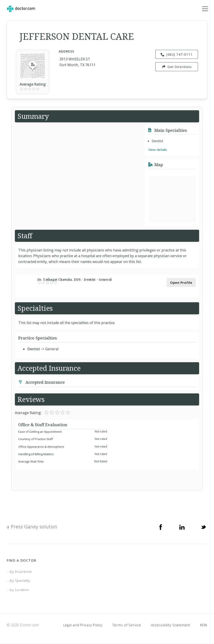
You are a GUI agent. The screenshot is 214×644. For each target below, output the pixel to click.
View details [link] (158, 150)
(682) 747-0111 (177, 55)
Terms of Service (127, 625)
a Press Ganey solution (32, 527)
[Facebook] (161, 527)
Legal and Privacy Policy (83, 625)
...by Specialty (18, 581)
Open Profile (181, 283)
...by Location (18, 590)
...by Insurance (19, 572)
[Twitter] (203, 527)
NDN (204, 625)
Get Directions (177, 67)
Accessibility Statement (171, 625)
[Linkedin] (182, 527)
